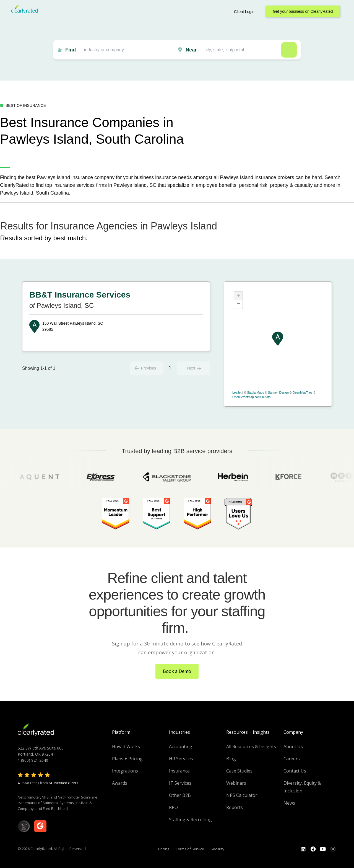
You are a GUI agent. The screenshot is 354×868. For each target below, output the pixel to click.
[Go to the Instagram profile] (333, 849)
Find (71, 50)
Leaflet (237, 392)
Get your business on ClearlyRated (303, 11)
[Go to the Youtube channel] (323, 849)
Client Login (244, 12)
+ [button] (239, 296)
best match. (71, 238)
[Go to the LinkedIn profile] (303, 849)
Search (289, 50)
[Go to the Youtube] (313, 849)
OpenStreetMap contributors (251, 397)
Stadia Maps (255, 392)
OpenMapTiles (302, 392)
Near (191, 50)
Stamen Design (278, 392)
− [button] (239, 304)
